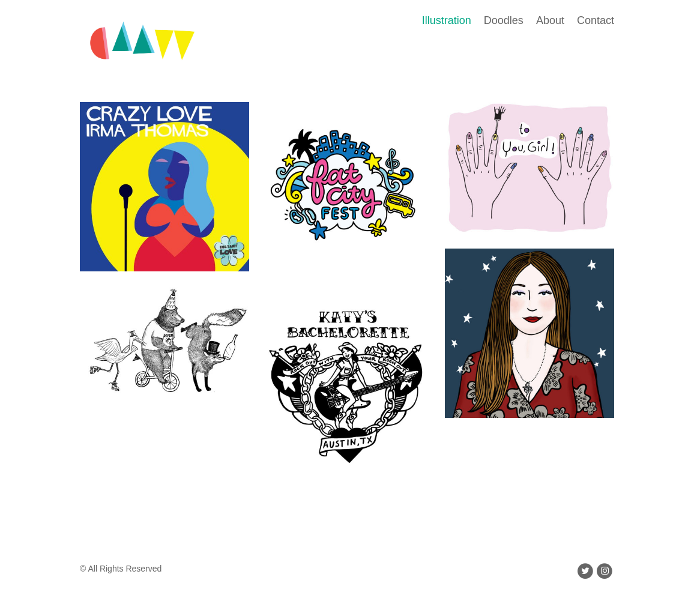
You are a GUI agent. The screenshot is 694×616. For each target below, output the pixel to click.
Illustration (447, 20)
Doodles (504, 20)
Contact (596, 20)
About (550, 20)
